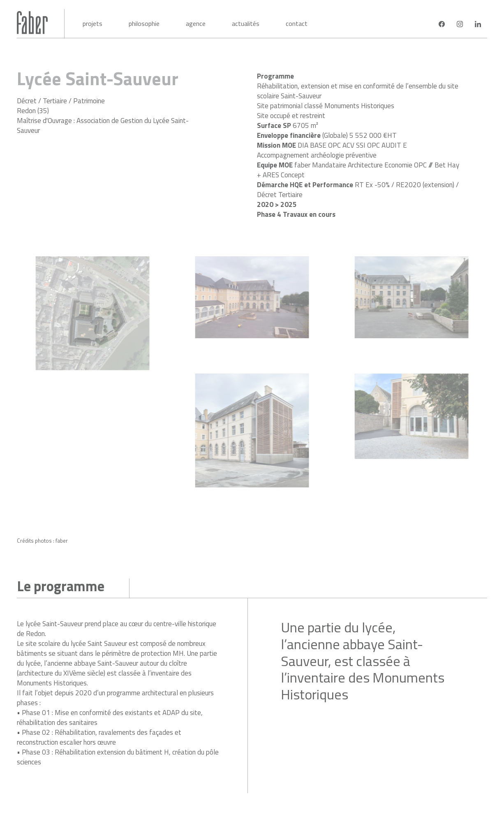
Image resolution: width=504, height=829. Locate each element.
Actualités (246, 23)
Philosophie (144, 23)
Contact (297, 23)
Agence (196, 23)
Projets (92, 23)
